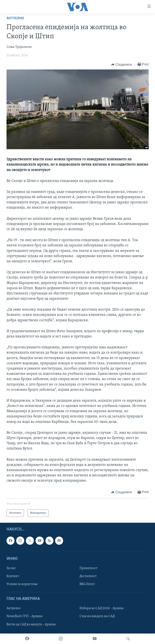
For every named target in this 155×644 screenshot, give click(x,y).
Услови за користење (22, 584)
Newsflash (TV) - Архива (25, 616)
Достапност (88, 576)
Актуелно (15, 18)
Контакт (13, 576)
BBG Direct (87, 584)
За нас (11, 568)
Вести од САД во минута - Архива (31, 624)
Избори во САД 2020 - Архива (102, 608)
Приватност (88, 568)
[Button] (121, 65)
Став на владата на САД (97, 616)
